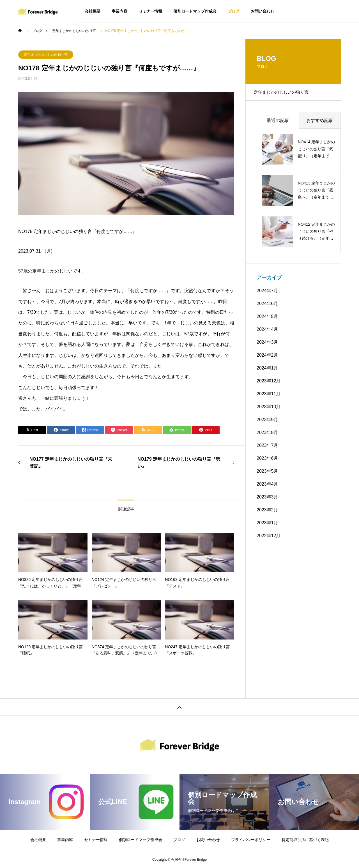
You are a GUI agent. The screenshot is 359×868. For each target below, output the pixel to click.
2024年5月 (267, 319)
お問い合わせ (263, 11)
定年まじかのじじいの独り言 (46, 55)
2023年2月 (267, 513)
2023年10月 (269, 409)
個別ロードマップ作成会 (195, 11)
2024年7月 (267, 293)
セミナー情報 (150, 11)
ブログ (234, 11)
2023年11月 (269, 397)
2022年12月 (269, 538)
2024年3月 (267, 345)
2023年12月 (269, 384)
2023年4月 (267, 487)
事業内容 (119, 11)
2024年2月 (267, 358)
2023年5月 (267, 474)
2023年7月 (267, 448)
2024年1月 (267, 371)
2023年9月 (267, 422)
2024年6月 (267, 306)
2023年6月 (267, 461)
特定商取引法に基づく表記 (305, 840)
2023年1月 (267, 526)
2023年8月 (267, 435)
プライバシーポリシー (251, 840)
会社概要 (93, 11)
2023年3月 (267, 500)
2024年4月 (267, 332)
